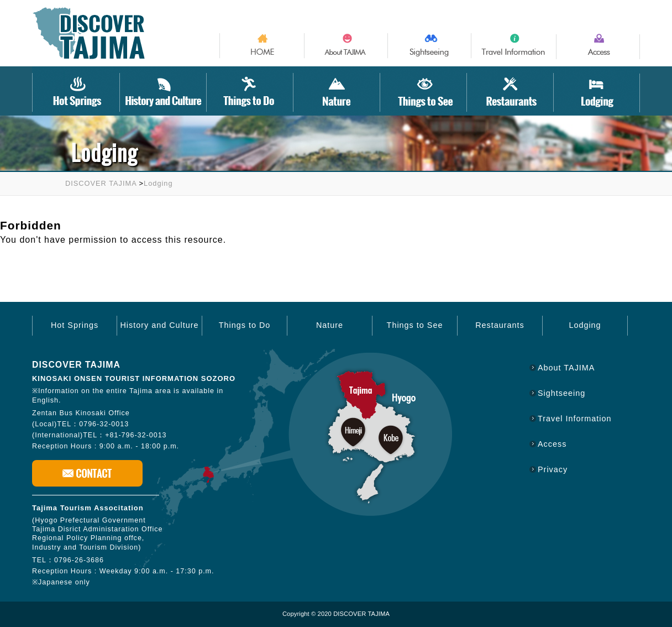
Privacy (553, 469)
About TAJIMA (566, 368)
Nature (330, 325)
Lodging (158, 183)
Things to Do (245, 325)
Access (552, 444)
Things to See (415, 325)
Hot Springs (75, 325)
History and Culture (159, 325)
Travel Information (574, 419)
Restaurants (500, 325)
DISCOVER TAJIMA (101, 183)
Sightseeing (561, 393)
